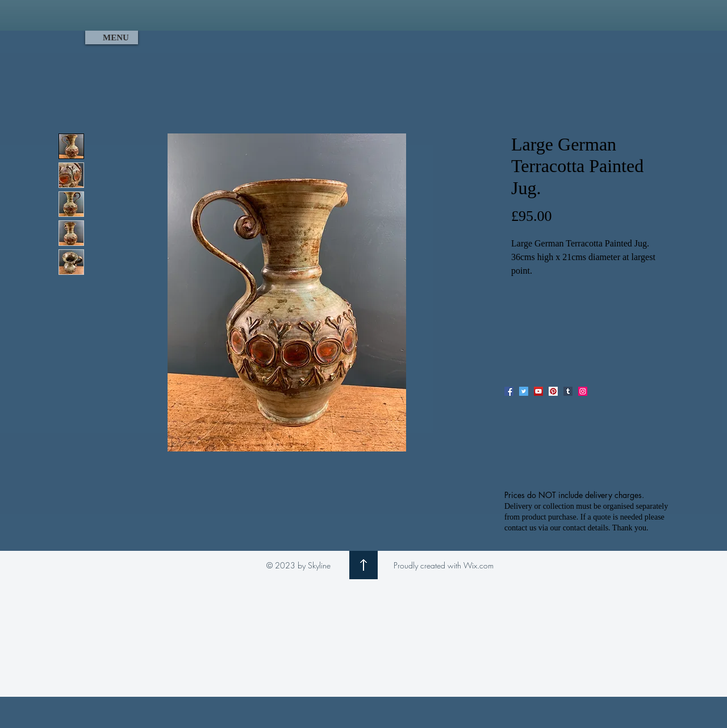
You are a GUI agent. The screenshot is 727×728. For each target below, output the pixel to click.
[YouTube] (538, 391)
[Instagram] (583, 391)
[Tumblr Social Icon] (568, 391)
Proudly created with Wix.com (444, 565)
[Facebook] (509, 391)
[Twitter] (524, 391)
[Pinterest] (553, 391)
